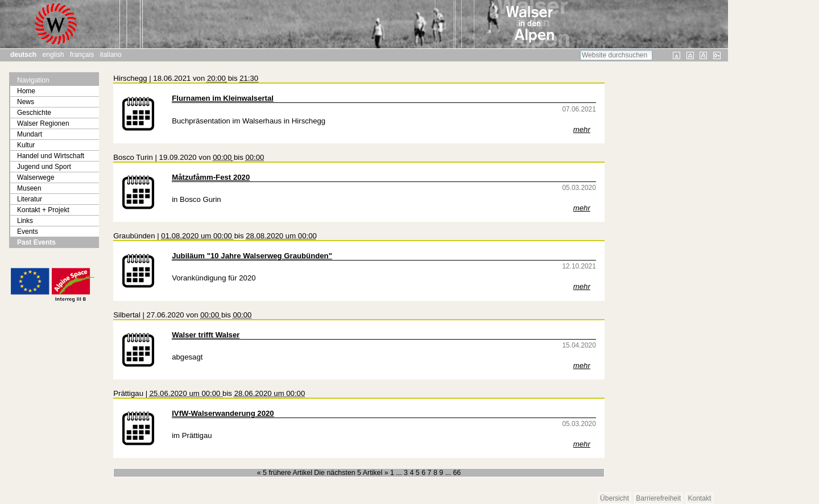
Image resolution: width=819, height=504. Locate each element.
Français (82, 55)
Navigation (33, 80)
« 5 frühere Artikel (286, 473)
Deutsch (23, 55)
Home (26, 91)
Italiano (111, 55)
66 (457, 473)
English (53, 55)
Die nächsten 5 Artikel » (352, 473)
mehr (582, 129)
